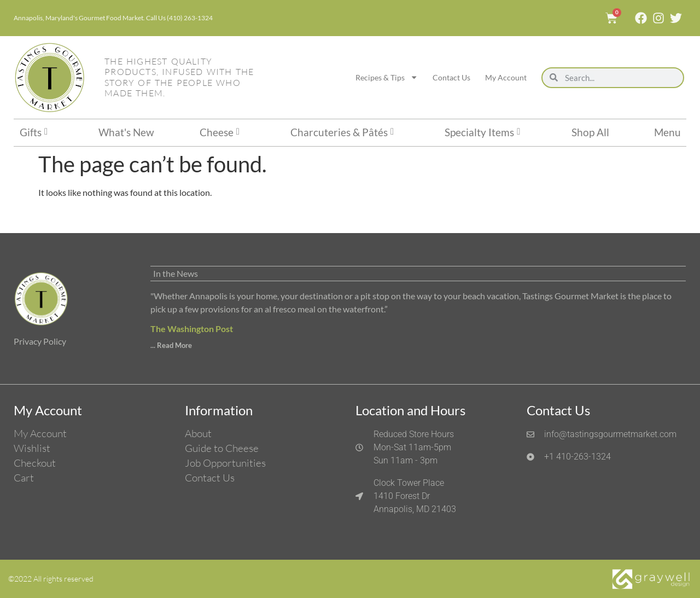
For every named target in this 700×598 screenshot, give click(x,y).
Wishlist (32, 448)
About (198, 433)
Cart (24, 478)
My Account (506, 77)
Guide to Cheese (222, 448)
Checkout (35, 463)
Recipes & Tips (387, 77)
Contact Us (451, 77)
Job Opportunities (225, 463)
